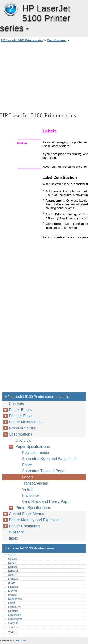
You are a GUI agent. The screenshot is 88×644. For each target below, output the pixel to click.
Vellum (28, 489)
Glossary (16, 532)
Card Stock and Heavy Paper (46, 502)
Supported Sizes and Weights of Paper (49, 462)
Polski (12, 603)
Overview (23, 440)
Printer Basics (21, 410)
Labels (28, 477)
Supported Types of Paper (44, 471)
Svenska (13, 623)
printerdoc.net (19, 640)
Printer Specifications (33, 508)
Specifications (57, 40)
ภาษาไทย (14, 628)
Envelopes (31, 495)
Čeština (13, 559)
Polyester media (36, 453)
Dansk (12, 563)
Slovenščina (15, 619)
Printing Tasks (21, 416)
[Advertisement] (44, 77)
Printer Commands (25, 526)
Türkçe (12, 632)
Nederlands (15, 599)
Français (13, 579)
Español (13, 571)
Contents (16, 404)
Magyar (13, 591)
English (13, 567)
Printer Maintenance (26, 422)
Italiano (12, 595)
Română (13, 611)
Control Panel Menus (26, 514)
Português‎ (14, 607)
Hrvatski (13, 587)
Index (13, 538)
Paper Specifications (33, 447)
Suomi (12, 575)
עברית (11, 583)
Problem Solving (23, 428)
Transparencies (35, 483)
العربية (12, 554)
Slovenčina (15, 615)
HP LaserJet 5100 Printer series (11, 9)
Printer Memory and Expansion (35, 520)
